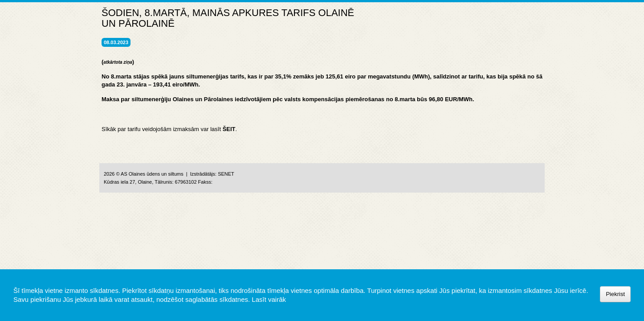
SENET (226, 174)
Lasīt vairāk (269, 299)
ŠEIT (229, 129)
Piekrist (615, 294)
